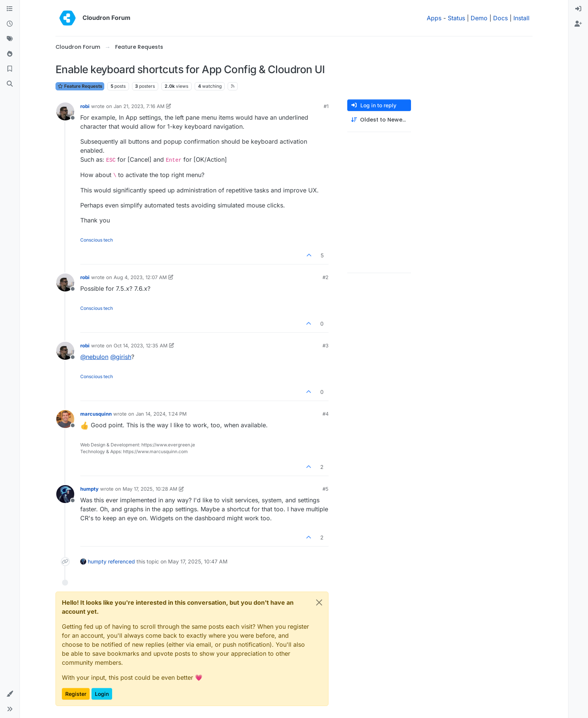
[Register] (578, 24)
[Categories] (10, 9)
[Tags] (10, 39)
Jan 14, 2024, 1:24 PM (161, 414)
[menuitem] (578, 9)
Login (102, 694)
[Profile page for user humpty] (65, 494)
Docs (500, 18)
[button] (10, 694)
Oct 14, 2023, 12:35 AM (141, 345)
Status (456, 18)
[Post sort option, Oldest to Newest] (379, 120)
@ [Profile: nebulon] (94, 357)
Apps (434, 18)
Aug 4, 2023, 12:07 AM (140, 277)
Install (521, 18)
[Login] (578, 9)
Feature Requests (80, 86)
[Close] (319, 602)
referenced (121, 561)
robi (85, 106)
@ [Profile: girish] (121, 357)
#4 (325, 414)
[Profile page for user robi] (65, 111)
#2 (325, 277)
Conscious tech (97, 240)
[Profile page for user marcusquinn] (65, 419)
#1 (326, 106)
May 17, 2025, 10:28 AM (150, 489)
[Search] (10, 84)
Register (76, 694)
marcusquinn (96, 414)
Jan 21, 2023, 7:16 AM (139, 106)
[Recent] (10, 24)
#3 (325, 345)
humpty (89, 489)
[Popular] (10, 54)
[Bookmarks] (10, 69)
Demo (479, 18)
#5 (325, 489)
